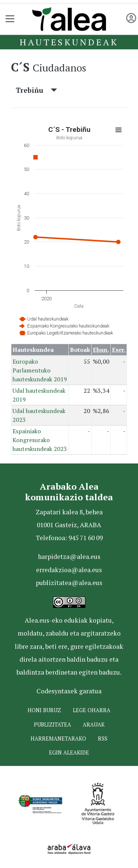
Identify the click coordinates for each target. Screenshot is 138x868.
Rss (103, 738)
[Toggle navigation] (10, 19)
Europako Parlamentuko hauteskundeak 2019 (40, 370)
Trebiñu (36, 90)
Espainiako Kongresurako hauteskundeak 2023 (40, 440)
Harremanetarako (58, 738)
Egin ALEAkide (69, 752)
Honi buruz (44, 710)
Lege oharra (92, 710)
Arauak (94, 724)
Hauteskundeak (69, 42)
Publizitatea (52, 724)
